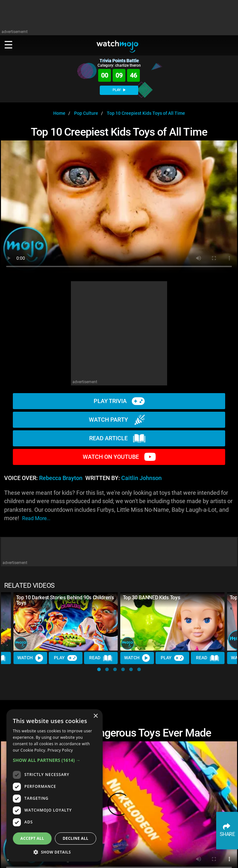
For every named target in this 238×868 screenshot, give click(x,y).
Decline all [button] (76, 838)
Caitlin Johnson (141, 478)
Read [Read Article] (101, 658)
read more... (36, 518)
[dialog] (55, 785)
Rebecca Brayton (61, 478)
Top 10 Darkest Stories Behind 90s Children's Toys (65, 600)
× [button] (95, 716)
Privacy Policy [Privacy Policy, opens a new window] (60, 750)
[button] (99, 669)
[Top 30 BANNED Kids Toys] (172, 622)
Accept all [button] (32, 838)
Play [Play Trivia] (66, 658)
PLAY (119, 90)
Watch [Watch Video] (30, 658)
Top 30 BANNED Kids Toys (152, 598)
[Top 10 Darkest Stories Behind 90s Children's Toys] (66, 622)
